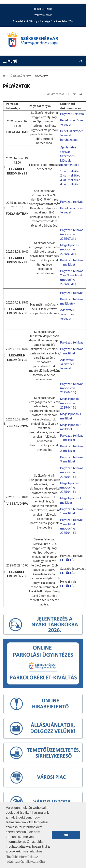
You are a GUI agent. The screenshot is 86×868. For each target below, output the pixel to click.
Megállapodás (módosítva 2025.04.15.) (69, 403)
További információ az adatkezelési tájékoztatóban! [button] (27, 859)
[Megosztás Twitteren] (74, 94)
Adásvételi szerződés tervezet (67, 314)
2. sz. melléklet (70, 175)
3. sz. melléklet (70, 180)
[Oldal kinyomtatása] (81, 94)
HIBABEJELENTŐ (43, 9)
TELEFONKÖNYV (43, 15)
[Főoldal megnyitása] (34, 41)
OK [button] (66, 835)
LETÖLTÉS (68, 560)
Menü (10, 61)
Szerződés (67, 156)
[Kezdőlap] (4, 76)
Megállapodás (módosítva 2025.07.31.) (69, 250)
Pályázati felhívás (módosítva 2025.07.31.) (72, 234)
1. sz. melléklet (70, 171)
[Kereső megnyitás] (81, 61)
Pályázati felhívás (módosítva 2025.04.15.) (72, 388)
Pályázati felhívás (72, 202)
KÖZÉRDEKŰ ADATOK (20, 76)
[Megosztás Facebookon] (69, 94)
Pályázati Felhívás (72, 114)
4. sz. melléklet (70, 184)
